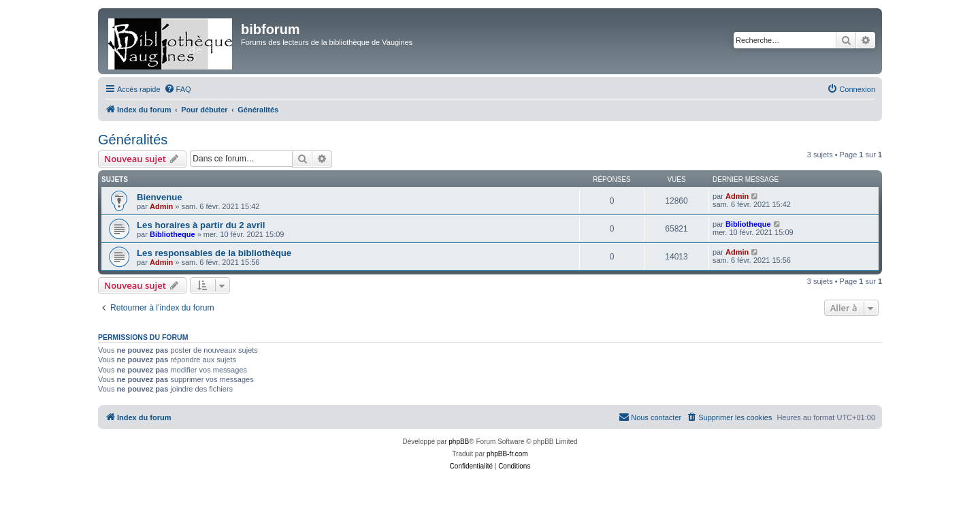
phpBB (459, 442)
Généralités (133, 140)
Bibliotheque (173, 234)
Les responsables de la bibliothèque (214, 253)
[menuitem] (178, 89)
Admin (161, 206)
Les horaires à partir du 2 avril (201, 225)
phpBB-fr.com (507, 454)
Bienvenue (160, 197)
